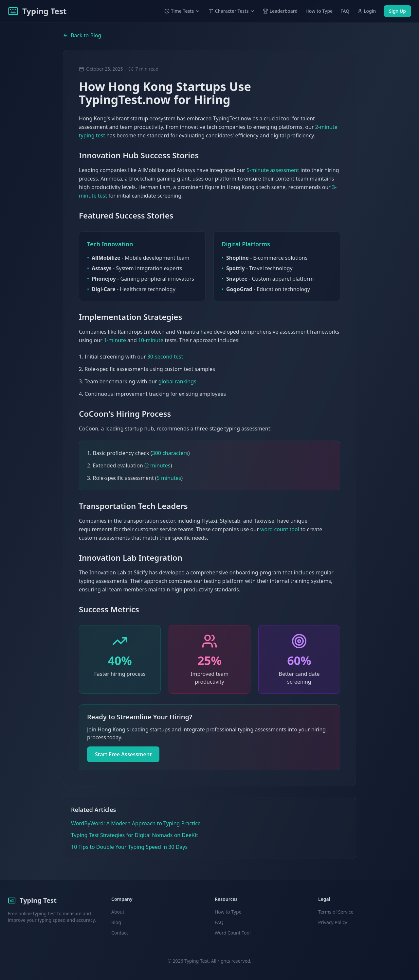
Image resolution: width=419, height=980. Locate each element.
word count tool (280, 529)
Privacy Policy (333, 922)
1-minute (115, 340)
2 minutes (158, 465)
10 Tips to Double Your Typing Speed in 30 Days (129, 847)
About (118, 912)
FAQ (345, 11)
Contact (120, 933)
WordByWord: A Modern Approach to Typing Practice (136, 823)
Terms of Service (336, 912)
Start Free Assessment (123, 754)
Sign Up (397, 11)
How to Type (319, 11)
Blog (116, 922)
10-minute (151, 340)
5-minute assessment (273, 170)
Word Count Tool (233, 933)
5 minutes (169, 478)
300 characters (170, 453)
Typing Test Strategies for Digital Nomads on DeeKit (135, 835)
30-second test (165, 357)
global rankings (177, 381)
